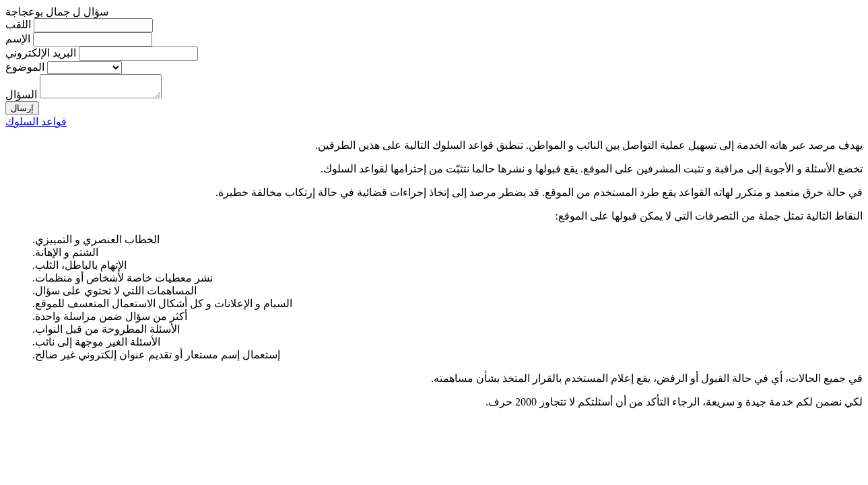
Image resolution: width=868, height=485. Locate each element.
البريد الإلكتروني (41, 53)
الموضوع (25, 67)
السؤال (21, 99)
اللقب (18, 25)
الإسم (18, 39)
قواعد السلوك (36, 126)
